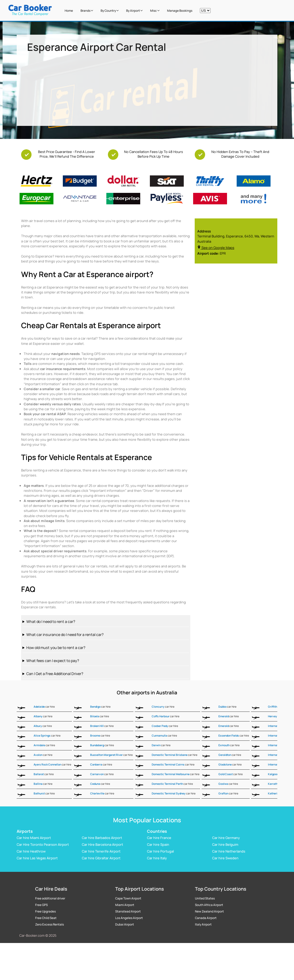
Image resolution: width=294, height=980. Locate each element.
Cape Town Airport (128, 898)
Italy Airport (203, 924)
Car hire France (159, 838)
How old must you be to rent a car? (56, 648)
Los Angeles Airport (129, 918)
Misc (155, 11)
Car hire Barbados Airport (102, 838)
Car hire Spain (158, 844)
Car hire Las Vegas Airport (37, 858)
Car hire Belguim (225, 844)
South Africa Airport (209, 905)
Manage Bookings (180, 11)
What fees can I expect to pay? (53, 661)
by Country (110, 11)
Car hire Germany (226, 838)
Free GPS (41, 905)
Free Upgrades (45, 911)
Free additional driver (50, 898)
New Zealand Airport (209, 911)
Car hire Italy (157, 858)
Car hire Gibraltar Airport (101, 858)
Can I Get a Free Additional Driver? (55, 674)
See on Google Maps (216, 248)
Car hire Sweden (225, 858)
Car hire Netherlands (229, 851)
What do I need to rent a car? (51, 621)
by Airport (134, 11)
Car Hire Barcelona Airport (102, 844)
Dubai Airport (125, 924)
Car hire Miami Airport (34, 838)
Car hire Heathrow (31, 851)
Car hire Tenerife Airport (101, 851)
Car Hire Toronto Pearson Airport (43, 844)
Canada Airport (206, 918)
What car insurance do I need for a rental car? (65, 635)
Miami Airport (125, 905)
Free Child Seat (46, 918)
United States (205, 898)
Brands (87, 11)
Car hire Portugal (160, 851)
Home (69, 11)
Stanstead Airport (128, 911)
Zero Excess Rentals (50, 924)
